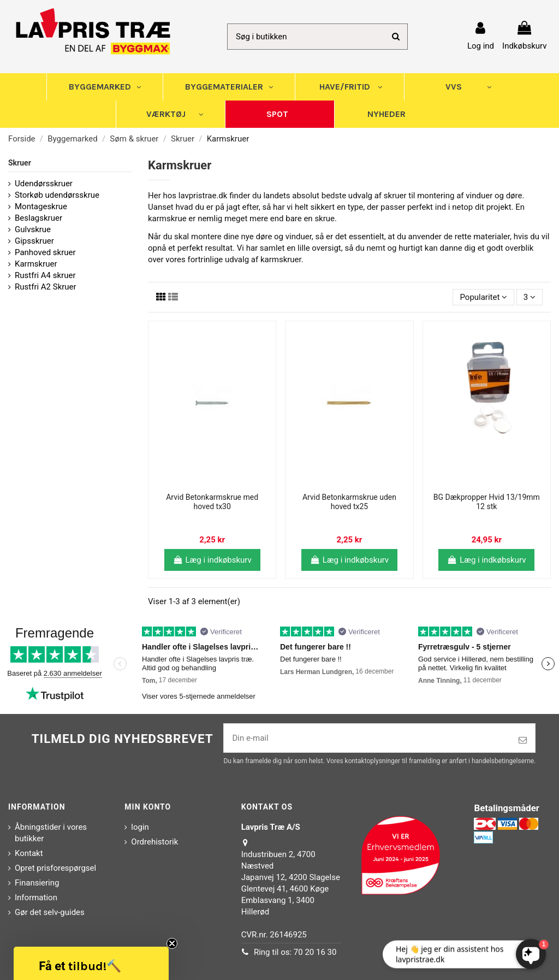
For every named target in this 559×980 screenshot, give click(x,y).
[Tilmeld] (523, 740)
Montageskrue (41, 206)
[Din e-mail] (367, 738)
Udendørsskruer (44, 184)
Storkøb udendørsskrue (57, 195)
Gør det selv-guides (50, 912)
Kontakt (29, 853)
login (140, 827)
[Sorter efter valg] (483, 297)
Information (36, 898)
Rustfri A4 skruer (45, 275)
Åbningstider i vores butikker (51, 833)
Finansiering (37, 883)
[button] (91, 963)
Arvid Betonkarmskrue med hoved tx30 (212, 502)
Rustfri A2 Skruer (46, 287)
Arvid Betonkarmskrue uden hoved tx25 (349, 502)
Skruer (20, 163)
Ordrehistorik (154, 842)
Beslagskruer (38, 218)
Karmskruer (36, 264)
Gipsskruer (34, 241)
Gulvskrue (33, 229)
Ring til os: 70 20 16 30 (295, 952)
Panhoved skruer (45, 252)
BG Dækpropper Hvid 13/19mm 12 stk (487, 502)
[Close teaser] (172, 943)
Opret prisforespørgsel (55, 868)
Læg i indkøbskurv (212, 560)
